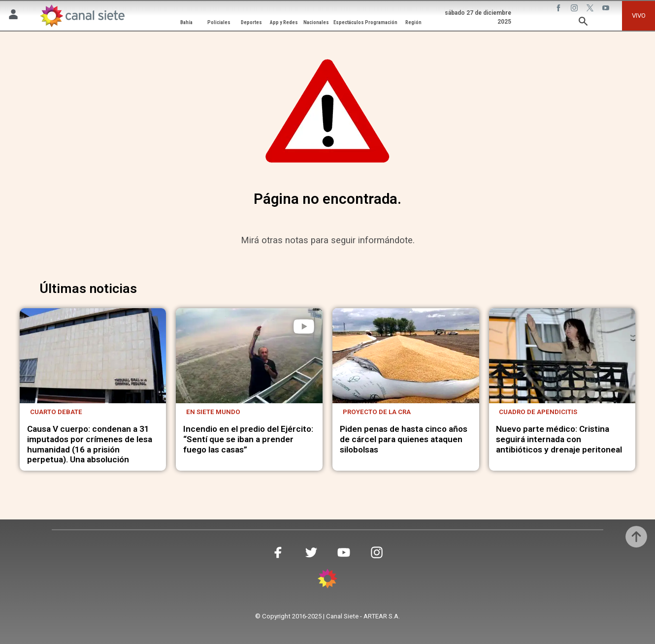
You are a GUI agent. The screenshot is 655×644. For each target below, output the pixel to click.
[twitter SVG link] (591, 9)
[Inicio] (82, 16)
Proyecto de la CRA (377, 412)
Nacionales (316, 22)
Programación (381, 22)
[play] (304, 326)
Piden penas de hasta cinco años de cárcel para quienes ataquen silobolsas (404, 439)
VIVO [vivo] (639, 16)
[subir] (636, 537)
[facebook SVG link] (559, 9)
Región (413, 22)
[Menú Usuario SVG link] (13, 16)
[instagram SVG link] (575, 9)
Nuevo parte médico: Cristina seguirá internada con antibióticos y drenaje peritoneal (559, 439)
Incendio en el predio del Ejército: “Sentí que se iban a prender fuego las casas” (248, 439)
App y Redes (284, 22)
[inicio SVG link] (327, 580)
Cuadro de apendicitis (538, 412)
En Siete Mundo (213, 412)
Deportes (251, 22)
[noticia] (93, 356)
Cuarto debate (56, 412)
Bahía (186, 22)
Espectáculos (349, 22)
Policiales (219, 22)
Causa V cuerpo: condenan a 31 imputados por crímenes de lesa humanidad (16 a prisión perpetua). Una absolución (90, 444)
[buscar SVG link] (583, 23)
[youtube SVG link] (607, 9)
